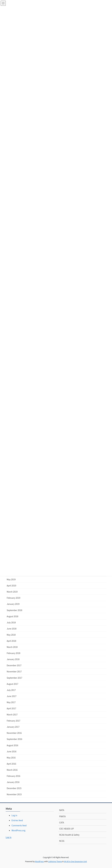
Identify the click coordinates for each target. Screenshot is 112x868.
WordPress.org (18, 830)
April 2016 (11, 764)
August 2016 (12, 745)
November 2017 (14, 671)
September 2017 (14, 678)
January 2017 (13, 727)
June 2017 (12, 696)
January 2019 (13, 604)
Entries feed (17, 820)
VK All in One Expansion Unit (75, 861)
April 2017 (11, 708)
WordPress (40, 861)
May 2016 (11, 758)
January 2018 (13, 659)
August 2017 (12, 684)
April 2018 (11, 641)
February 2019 (13, 598)
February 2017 (13, 721)
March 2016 (12, 770)
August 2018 (12, 616)
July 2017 (11, 690)
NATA (62, 810)
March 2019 (12, 592)
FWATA (62, 816)
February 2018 (13, 653)
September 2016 (14, 739)
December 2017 (14, 665)
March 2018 (12, 647)
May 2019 (11, 579)
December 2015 (14, 788)
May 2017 (11, 702)
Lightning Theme (55, 861)
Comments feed (19, 825)
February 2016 (13, 776)
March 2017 (12, 715)
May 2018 (11, 635)
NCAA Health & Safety (69, 835)
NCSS (62, 841)
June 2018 (12, 629)
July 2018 (11, 622)
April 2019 (11, 586)
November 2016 (14, 733)
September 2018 (14, 610)
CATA (62, 822)
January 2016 (13, 782)
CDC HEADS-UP (66, 829)
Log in (14, 815)
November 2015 (14, 794)
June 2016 (12, 751)
